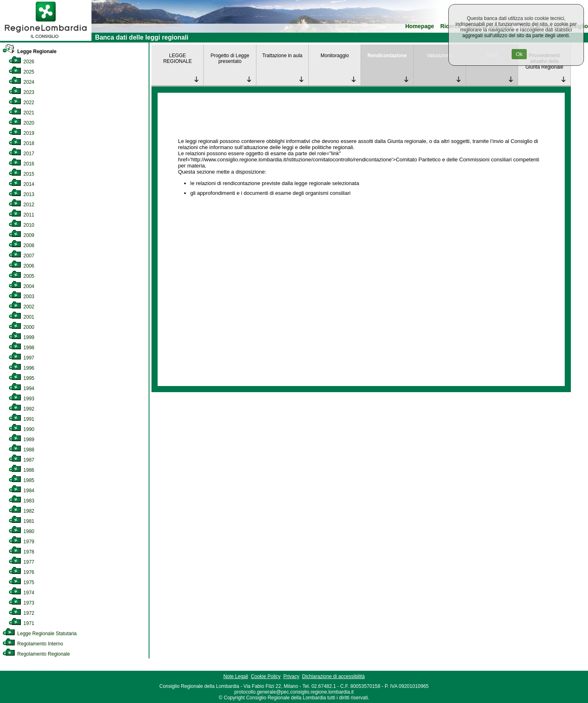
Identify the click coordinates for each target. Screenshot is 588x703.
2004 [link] (21, 286)
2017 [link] (21, 154)
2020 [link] (21, 123)
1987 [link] (21, 460)
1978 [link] (21, 552)
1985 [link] (21, 480)
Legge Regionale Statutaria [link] (40, 634)
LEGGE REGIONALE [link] (178, 58)
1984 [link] (21, 491)
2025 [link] (21, 72)
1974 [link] (21, 593)
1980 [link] (21, 531)
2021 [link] (21, 113)
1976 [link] (21, 572)
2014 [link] (21, 184)
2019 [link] (21, 133)
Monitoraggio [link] (335, 56)
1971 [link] (21, 623)
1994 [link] (21, 388)
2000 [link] (21, 327)
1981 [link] (21, 521)
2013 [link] (21, 194)
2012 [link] (21, 205)
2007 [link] (21, 256)
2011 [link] (21, 215)
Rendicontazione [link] (387, 56)
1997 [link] (21, 358)
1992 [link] (21, 409)
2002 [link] (21, 307)
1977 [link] (21, 562)
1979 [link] (21, 542)
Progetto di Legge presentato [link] (230, 58)
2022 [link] (21, 103)
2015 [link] (21, 174)
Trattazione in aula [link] (282, 56)
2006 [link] (21, 266)
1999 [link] (21, 337)
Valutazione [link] (439, 56)
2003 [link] (21, 297)
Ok (519, 54)
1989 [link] (21, 440)
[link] (46, 39)
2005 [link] (21, 276)
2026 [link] (21, 62)
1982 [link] (21, 511)
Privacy (291, 676)
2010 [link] (21, 225)
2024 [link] (21, 82)
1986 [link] (21, 470)
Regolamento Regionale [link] (36, 654)
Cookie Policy (266, 676)
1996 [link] (21, 368)
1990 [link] (21, 429)
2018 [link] (21, 143)
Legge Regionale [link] (29, 51)
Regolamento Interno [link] (33, 644)
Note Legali (236, 676)
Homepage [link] (420, 26)
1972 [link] (21, 613)
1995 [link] (21, 378)
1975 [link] (21, 582)
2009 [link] (21, 235)
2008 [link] (21, 245)
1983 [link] (21, 501)
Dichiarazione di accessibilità (333, 676)
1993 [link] (21, 399)
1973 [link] (21, 603)
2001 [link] (21, 317)
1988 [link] (21, 450)
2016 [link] (21, 164)
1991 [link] (21, 419)
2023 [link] (21, 92)
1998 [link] (21, 348)
